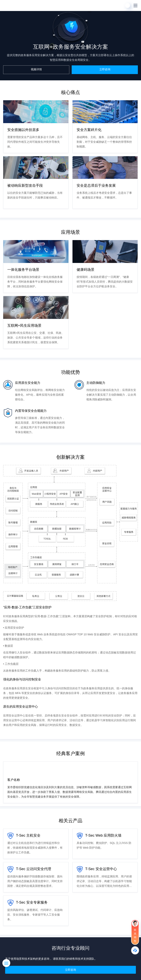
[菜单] (135, 6)
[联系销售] (135, 932)
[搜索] (120, 6)
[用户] (128, 6)
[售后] (135, 950)
